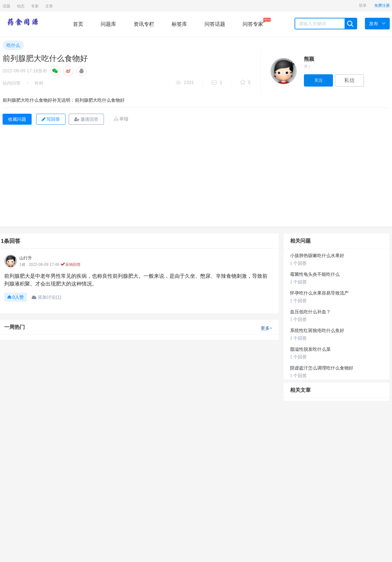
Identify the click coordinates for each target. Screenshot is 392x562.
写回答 (51, 119)
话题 (6, 6)
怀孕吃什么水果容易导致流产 (319, 293)
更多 (266, 328)
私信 (349, 80)
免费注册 (382, 5)
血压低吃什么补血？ (310, 312)
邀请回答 (86, 119)
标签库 (179, 24)
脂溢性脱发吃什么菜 (310, 349)
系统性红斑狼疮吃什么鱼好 (317, 331)
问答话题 (215, 24)
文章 (49, 6)
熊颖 (309, 59)
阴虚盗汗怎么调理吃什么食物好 (322, 368)
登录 (363, 5)
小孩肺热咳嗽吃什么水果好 (317, 256)
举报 (124, 119)
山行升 (26, 258)
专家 (35, 6)
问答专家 (253, 22)
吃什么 (13, 45)
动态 (21, 6)
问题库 (108, 24)
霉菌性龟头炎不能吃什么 (315, 274)
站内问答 (12, 83)
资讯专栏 (144, 24)
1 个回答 (299, 263)
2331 (185, 83)
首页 (78, 24)
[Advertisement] (196, 178)
